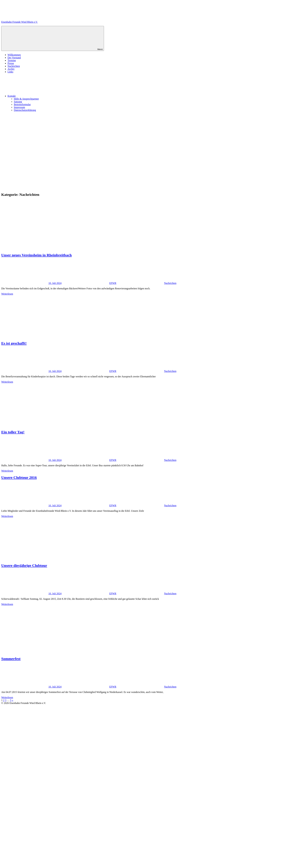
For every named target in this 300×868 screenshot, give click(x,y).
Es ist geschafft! (14, 343)
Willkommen (14, 55)
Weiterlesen (7, 294)
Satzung (18, 102)
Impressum (19, 107)
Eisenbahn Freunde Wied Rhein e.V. (19, 22)
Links (10, 72)
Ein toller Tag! (13, 432)
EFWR (113, 283)
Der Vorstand (14, 58)
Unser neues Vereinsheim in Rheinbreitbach (36, 255)
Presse (11, 63)
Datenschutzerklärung (25, 110)
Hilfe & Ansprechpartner (26, 99)
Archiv (11, 69)
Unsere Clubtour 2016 (19, 477)
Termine (12, 60)
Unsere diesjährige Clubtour (24, 565)
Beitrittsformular (22, 104)
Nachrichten (14, 66)
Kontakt (35, 96)
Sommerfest (11, 659)
